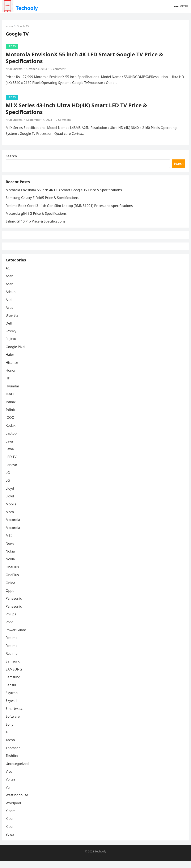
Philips (11, 621)
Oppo (10, 598)
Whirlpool (14, 810)
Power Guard (16, 637)
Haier (10, 362)
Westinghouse (17, 802)
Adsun (11, 299)
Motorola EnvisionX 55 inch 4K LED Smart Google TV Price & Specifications (85, 58)
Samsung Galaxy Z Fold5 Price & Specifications (43, 200)
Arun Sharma (14, 69)
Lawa (10, 456)
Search (12, 158)
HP (8, 385)
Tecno (11, 747)
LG (8, 480)
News (10, 550)
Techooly (27, 8)
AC (8, 275)
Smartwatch (16, 716)
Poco (10, 629)
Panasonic (14, 606)
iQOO (10, 425)
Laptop (12, 440)
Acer (10, 283)
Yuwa (10, 841)
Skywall (12, 708)
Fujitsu (11, 346)
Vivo (9, 778)
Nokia (11, 558)
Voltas (11, 786)
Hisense (12, 370)
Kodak (11, 432)
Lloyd (10, 495)
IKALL (10, 401)
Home (10, 27)
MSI (9, 543)
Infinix (11, 409)
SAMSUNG (14, 676)
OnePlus (13, 574)
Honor (11, 377)
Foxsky (11, 338)
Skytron (12, 700)
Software (13, 723)
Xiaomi (11, 818)
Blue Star (13, 322)
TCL (9, 739)
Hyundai (13, 393)
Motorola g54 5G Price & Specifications (37, 216)
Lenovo (12, 472)
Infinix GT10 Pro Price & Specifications (36, 224)
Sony (10, 731)
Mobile (11, 511)
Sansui (11, 692)
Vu (8, 794)
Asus (10, 314)
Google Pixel (16, 354)
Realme (12, 645)
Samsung (13, 668)
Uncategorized (18, 771)
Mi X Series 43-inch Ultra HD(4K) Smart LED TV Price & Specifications (77, 109)
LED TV (12, 47)
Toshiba (12, 763)
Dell (9, 330)
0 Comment (58, 69)
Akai (9, 307)
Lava (10, 448)
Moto (10, 519)
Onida (11, 590)
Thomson (14, 755)
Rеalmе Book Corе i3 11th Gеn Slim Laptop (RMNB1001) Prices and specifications (70, 208)
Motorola (13, 527)
